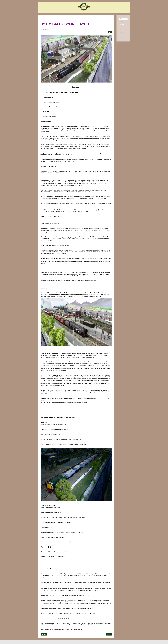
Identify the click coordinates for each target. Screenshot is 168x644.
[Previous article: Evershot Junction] (44, 634)
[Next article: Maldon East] (109, 634)
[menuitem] (123, 19)
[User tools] (110, 32)
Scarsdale (45, 29)
